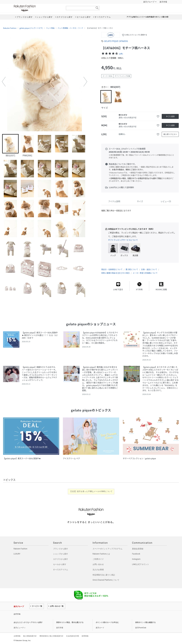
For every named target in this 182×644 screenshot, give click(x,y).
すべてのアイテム (61, 570)
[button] (4, 82)
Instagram (136, 559)
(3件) (121, 54)
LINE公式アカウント (141, 564)
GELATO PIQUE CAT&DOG (116, 41)
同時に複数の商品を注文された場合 (115, 273)
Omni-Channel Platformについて (106, 580)
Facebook (136, 554)
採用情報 (85, 636)
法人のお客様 (98, 570)
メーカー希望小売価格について (145, 273)
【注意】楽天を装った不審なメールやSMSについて (91, 491)
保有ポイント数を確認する (145, 622)
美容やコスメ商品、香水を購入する (70, 622)
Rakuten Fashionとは (101, 554)
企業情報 (17, 636)
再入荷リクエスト (170, 134)
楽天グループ (149, 2)
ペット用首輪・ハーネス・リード (70, 28)
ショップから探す (61, 554)
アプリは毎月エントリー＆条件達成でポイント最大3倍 (147, 17)
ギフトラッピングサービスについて (123, 240)
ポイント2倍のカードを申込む (107, 622)
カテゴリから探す (61, 559)
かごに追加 (170, 116)
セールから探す (60, 564)
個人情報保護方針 (30, 636)
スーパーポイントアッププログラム (107, 549)
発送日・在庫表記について (112, 269)
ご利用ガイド (98, 559)
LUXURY (17, 554)
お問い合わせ (98, 564)
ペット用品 (50, 28)
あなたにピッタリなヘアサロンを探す (28, 622)
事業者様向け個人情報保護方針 (51, 636)
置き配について (132, 269)
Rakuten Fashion (38, 8)
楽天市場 (163, 2)
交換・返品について (149, 269)
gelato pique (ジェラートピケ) (31, 28)
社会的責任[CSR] (72, 636)
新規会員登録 (138, 549)
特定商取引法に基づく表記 (104, 575)
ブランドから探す (61, 549)
